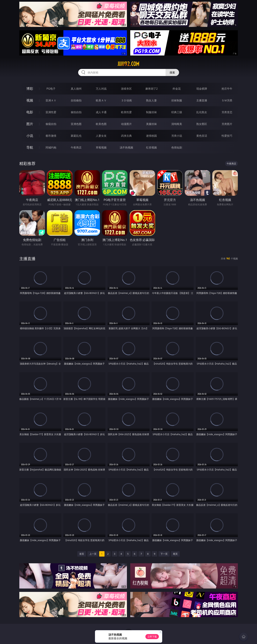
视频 (30, 100)
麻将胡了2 (152, 89)
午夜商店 (76, 147)
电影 (30, 112)
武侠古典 (126, 136)
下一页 (164, 554)
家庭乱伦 (76, 136)
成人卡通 (101, 112)
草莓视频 (101, 147)
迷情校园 (151, 136)
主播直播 (202, 100)
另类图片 (227, 124)
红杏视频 (151, 147)
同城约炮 (51, 147)
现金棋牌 (202, 89)
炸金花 (177, 89)
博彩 (30, 89)
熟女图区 (202, 124)
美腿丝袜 (151, 124)
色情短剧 (177, 147)
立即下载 (152, 637)
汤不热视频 (126, 147)
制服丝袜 (151, 112)
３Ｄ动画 (126, 100)
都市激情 (51, 136)
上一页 (93, 554)
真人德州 (76, 89)
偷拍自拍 (76, 112)
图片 (30, 124)
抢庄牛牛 (227, 89)
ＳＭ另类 (227, 100)
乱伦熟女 (202, 112)
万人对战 (101, 89)
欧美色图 (101, 124)
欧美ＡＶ (101, 100)
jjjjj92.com (128, 64)
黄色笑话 (202, 136)
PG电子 (51, 89)
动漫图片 (126, 124)
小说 (30, 136)
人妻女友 (101, 136)
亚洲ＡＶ (51, 100)
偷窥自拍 (51, 124)
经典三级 (177, 112)
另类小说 (177, 136)
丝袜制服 (177, 100)
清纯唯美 (177, 124)
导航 (30, 147)
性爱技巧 (227, 136)
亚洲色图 (76, 124)
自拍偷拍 (76, 100)
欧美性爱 (126, 112)
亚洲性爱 (51, 112)
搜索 (172, 72)
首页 (82, 554)
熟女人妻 (151, 100)
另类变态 (227, 112)
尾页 (175, 554)
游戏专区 (126, 89)
